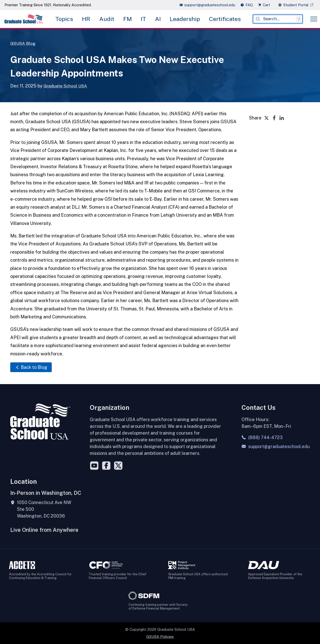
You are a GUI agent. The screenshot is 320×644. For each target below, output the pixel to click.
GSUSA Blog (24, 43)
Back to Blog (31, 367)
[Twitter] (118, 465)
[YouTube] (94, 465)
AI (158, 19)
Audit (107, 19)
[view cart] (265, 5)
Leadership (185, 19)
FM (127, 19)
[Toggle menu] (314, 19)
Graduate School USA (66, 86)
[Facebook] (106, 465)
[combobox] (278, 19)
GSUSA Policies (160, 636)
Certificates (225, 19)
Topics (64, 19)
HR (86, 19)
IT (143, 19)
